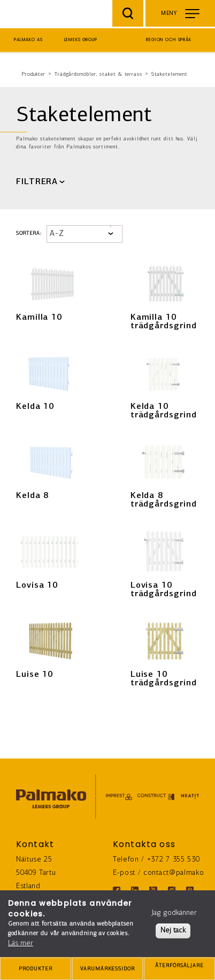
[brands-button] (108, 969)
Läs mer (21, 943)
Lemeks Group (81, 40)
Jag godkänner (174, 913)
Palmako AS (28, 40)
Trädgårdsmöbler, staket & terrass (98, 74)
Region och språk (169, 40)
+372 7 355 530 (174, 860)
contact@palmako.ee (179, 873)
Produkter (33, 74)
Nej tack (173, 931)
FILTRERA (37, 182)
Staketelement (170, 74)
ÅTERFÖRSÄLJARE (179, 970)
